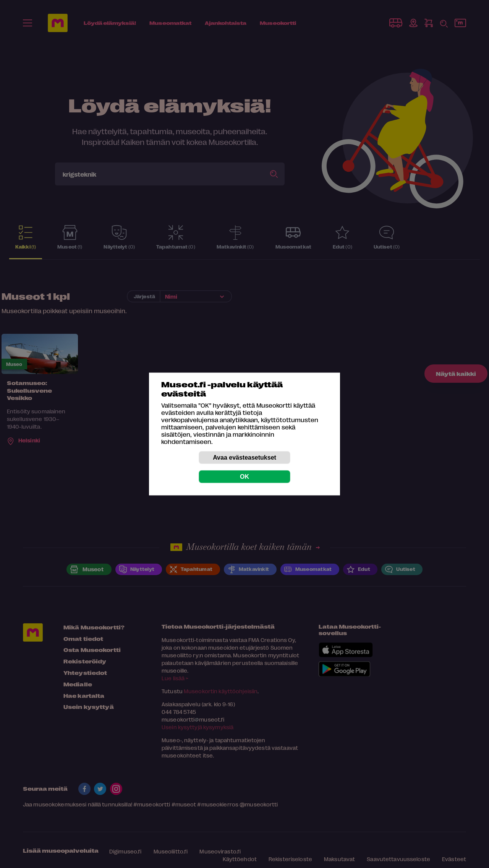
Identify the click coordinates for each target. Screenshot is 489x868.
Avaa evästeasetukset (244, 458)
